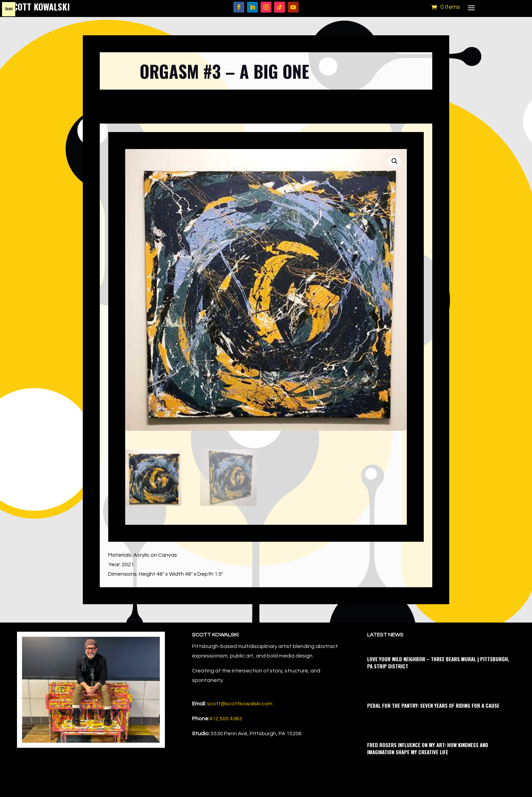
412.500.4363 (226, 719)
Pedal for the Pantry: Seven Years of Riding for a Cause (433, 705)
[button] (395, 161)
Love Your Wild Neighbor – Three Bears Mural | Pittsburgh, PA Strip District (438, 662)
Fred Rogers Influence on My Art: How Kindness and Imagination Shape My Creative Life (428, 748)
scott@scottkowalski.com (240, 704)
